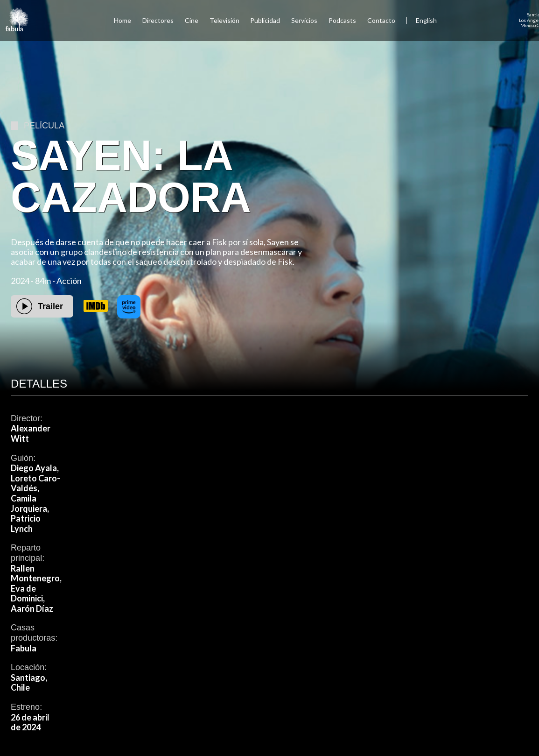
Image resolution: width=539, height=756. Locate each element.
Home (122, 20)
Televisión (224, 20)
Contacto (381, 20)
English (426, 20)
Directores (158, 20)
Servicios (304, 20)
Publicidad (265, 20)
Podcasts (342, 20)
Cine (192, 20)
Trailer (50, 306)
